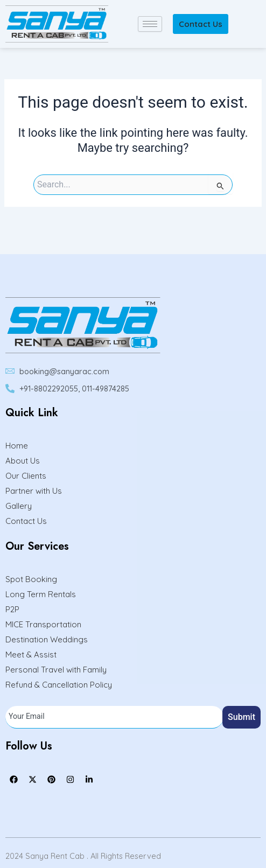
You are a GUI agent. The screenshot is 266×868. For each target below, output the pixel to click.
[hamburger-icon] (150, 24)
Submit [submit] (241, 717)
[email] (114, 717)
